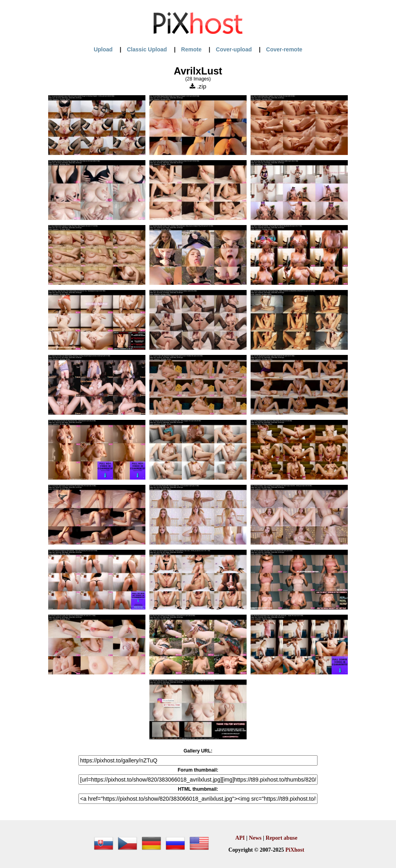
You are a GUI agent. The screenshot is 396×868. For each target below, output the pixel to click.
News (255, 838)
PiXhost (295, 850)
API (240, 838)
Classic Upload (147, 49)
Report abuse (282, 838)
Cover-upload (234, 49)
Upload (103, 49)
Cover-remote (284, 49)
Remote (191, 49)
